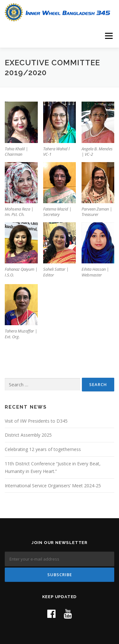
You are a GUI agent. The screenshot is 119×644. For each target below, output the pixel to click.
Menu (108, 36)
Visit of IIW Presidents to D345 (36, 421)
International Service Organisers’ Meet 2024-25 (53, 486)
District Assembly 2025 (28, 435)
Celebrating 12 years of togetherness (43, 449)
